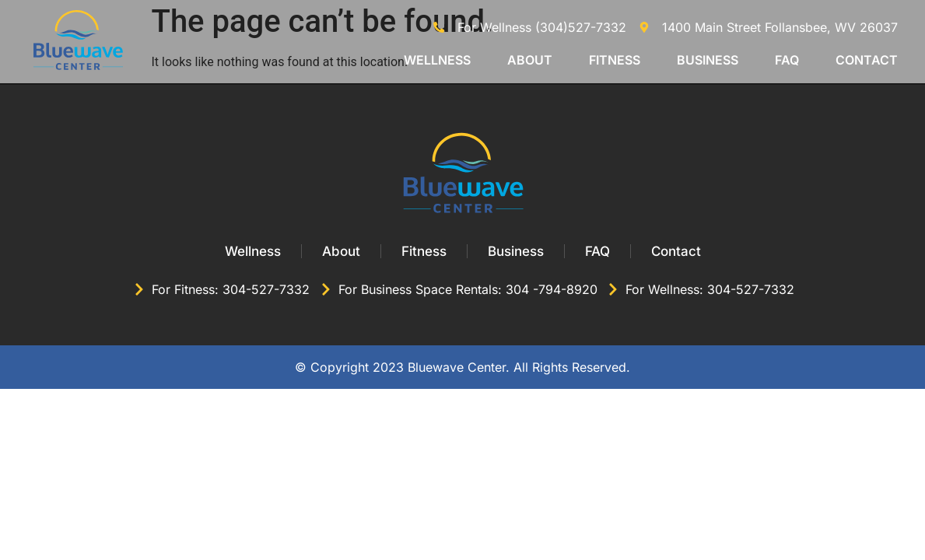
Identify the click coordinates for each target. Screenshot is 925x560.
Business (708, 60)
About (530, 60)
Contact (867, 60)
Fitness (615, 60)
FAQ (787, 60)
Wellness (437, 60)
